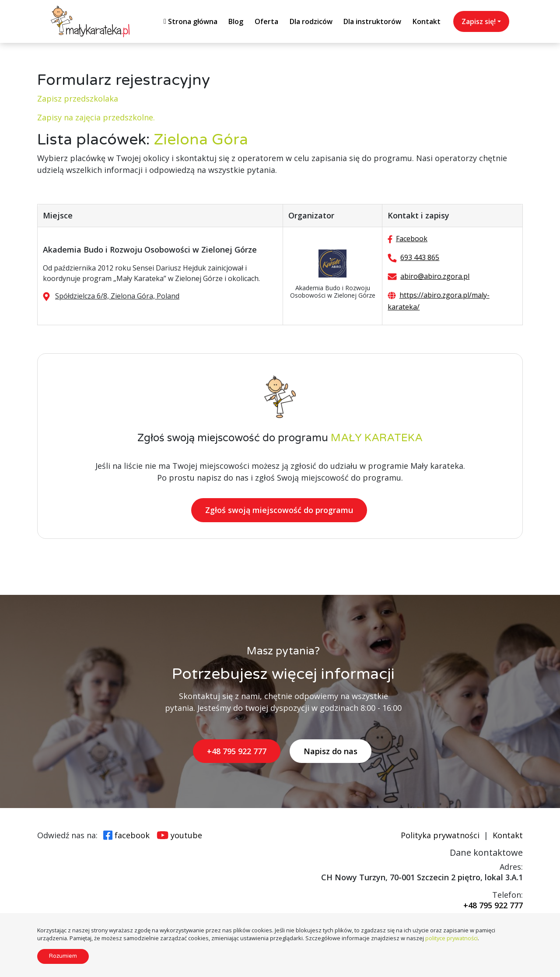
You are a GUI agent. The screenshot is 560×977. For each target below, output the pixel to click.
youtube (186, 835)
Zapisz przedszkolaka (78, 98)
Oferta (266, 21)
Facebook (412, 239)
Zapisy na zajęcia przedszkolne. (96, 117)
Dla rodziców (311, 21)
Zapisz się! (479, 21)
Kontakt (427, 21)
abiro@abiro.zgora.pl (435, 276)
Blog (236, 21)
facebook (132, 835)
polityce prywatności (451, 938)
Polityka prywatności (440, 835)
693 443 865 (420, 257)
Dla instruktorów (372, 21)
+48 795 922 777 (237, 751)
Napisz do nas (331, 751)
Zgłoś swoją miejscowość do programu (279, 510)
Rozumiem (63, 956)
